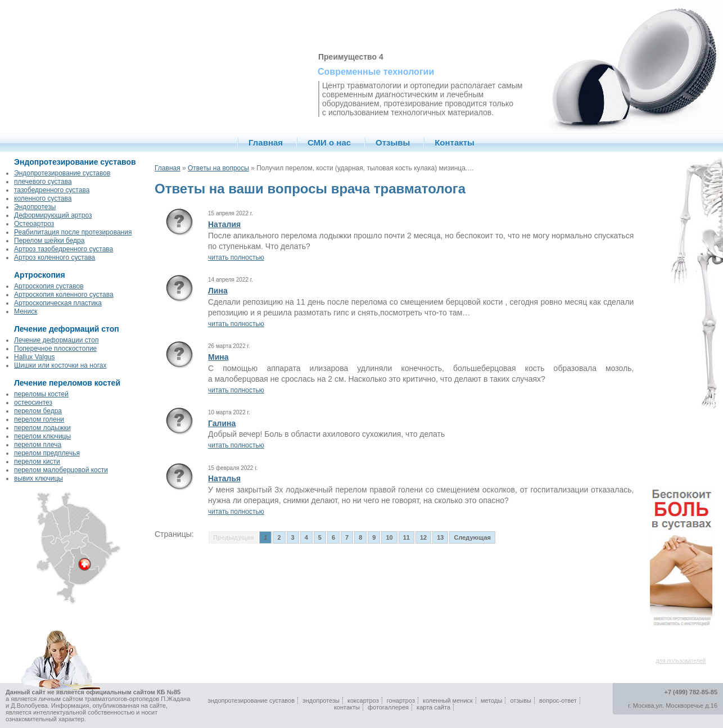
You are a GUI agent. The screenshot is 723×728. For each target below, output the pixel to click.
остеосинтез (33, 403)
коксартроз (363, 700)
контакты (347, 707)
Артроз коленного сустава (55, 257)
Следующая (472, 537)
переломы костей (41, 394)
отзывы (521, 700)
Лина (218, 291)
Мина (218, 357)
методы (491, 700)
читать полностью (236, 257)
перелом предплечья (47, 453)
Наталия (224, 224)
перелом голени (39, 419)
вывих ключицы (39, 478)
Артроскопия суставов (49, 286)
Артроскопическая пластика (58, 303)
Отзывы (393, 143)
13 (440, 537)
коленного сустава (43, 198)
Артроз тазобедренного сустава (64, 249)
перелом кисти (37, 462)
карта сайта (433, 707)
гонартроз (401, 700)
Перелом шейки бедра (49, 241)
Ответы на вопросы (218, 168)
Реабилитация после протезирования (73, 232)
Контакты (455, 143)
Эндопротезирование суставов (62, 173)
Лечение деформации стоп (56, 340)
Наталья (224, 478)
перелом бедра (38, 411)
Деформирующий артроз (53, 215)
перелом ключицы (42, 436)
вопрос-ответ (558, 700)
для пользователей (681, 661)
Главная (266, 143)
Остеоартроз (34, 224)
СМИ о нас (329, 143)
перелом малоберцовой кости (61, 470)
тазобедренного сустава (52, 190)
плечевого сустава (43, 182)
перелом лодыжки (42, 428)
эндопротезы (321, 700)
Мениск (26, 311)
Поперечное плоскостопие (55, 349)
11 (406, 537)
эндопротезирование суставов (251, 700)
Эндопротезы (35, 207)
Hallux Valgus (34, 357)
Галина (222, 423)
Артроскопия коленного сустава (64, 295)
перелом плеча (38, 445)
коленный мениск (448, 700)
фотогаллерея (388, 707)
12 (423, 537)
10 (389, 537)
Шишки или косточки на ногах (60, 365)
